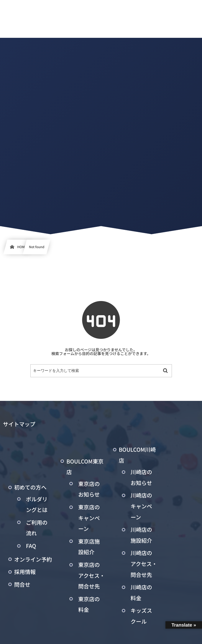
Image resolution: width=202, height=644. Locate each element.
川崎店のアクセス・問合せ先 (144, 564)
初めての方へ (30, 487)
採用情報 (25, 572)
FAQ (31, 546)
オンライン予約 (33, 560)
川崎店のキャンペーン (141, 506)
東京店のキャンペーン (89, 518)
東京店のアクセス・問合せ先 (92, 576)
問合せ (22, 585)
